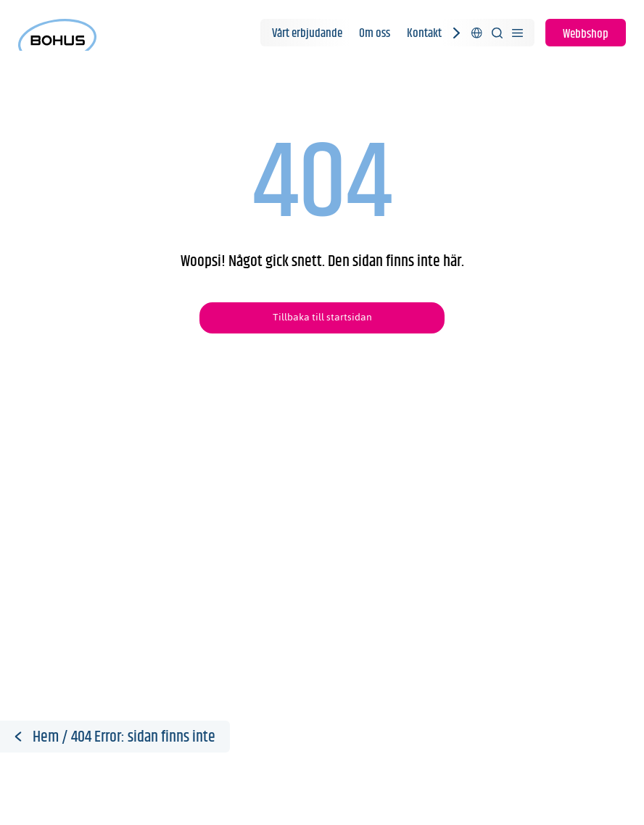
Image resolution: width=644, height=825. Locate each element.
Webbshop (586, 34)
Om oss (375, 33)
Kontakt (424, 33)
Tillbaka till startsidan (322, 317)
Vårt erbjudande (307, 33)
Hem (46, 737)
